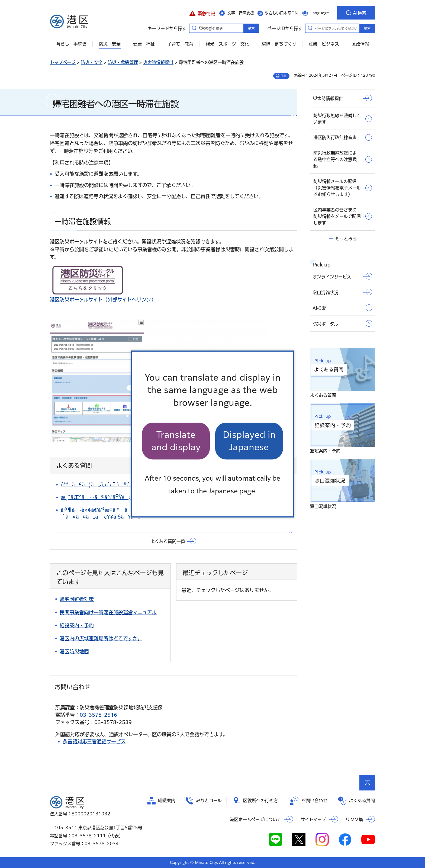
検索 (367, 28)
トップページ (63, 62)
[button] (202, 13)
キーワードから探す (194, 28)
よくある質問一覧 (168, 541)
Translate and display (176, 441)
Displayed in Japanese (249, 441)
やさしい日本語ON (281, 13)
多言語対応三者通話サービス (94, 741)
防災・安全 (92, 62)
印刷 (284, 76)
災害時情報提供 (158, 62)
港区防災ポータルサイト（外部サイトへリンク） (103, 300)
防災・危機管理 (123, 62)
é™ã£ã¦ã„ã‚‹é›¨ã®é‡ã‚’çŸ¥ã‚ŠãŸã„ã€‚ (124, 484)
